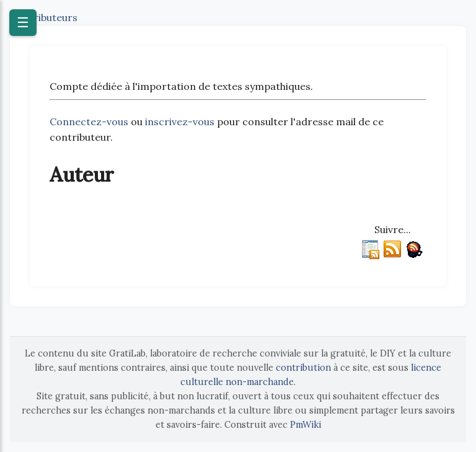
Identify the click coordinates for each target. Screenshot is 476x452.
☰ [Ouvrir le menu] (23, 23)
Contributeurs (44, 17)
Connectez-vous (89, 122)
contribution (303, 368)
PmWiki (306, 425)
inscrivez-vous (180, 122)
